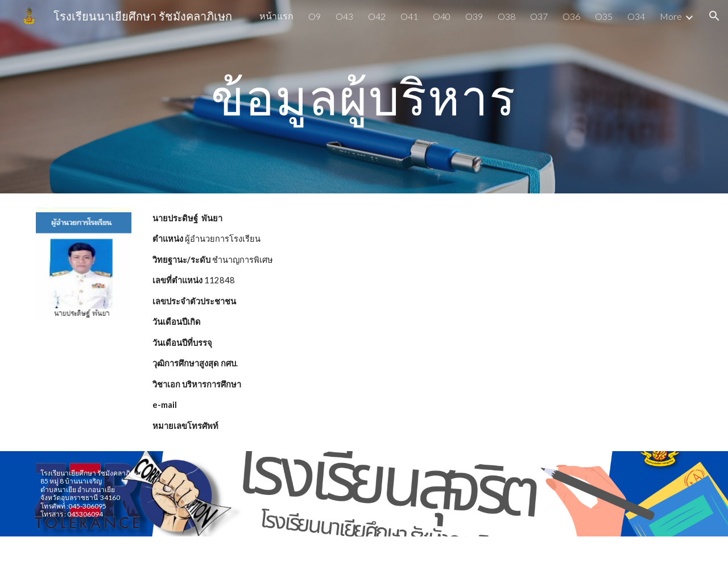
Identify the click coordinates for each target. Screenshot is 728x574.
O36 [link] (571, 16)
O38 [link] (506, 16)
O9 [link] (315, 16)
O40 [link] (442, 16)
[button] (714, 16)
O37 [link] (539, 16)
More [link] (671, 16)
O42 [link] (377, 16)
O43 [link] (344, 16)
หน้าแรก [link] (276, 16)
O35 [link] (604, 16)
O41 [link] (409, 16)
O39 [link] (474, 16)
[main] (364, 96)
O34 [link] (636, 16)
